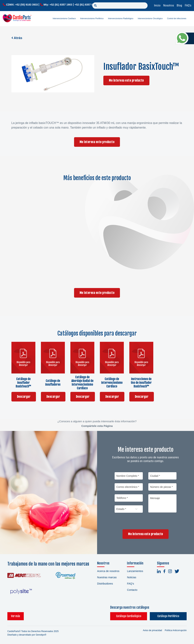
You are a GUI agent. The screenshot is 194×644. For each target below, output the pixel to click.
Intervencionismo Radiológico (121, 18)
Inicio (157, 5)
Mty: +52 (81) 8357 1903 (58, 5)
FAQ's (188, 5)
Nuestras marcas (107, 577)
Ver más (16, 616)
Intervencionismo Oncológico (150, 18)
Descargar (24, 397)
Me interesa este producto (126, 80)
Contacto (132, 590)
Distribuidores (105, 584)
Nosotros (169, 5)
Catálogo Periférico (168, 616)
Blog (179, 5)
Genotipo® (41, 635)
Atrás (17, 38)
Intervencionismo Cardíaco (64, 18)
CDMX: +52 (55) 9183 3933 (22, 5)
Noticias (132, 577)
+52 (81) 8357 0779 (86, 5)
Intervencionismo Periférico (92, 18)
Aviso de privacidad (152, 630)
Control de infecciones (177, 18)
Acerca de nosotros (108, 571)
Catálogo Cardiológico (129, 616)
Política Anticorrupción (176, 630)
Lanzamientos (135, 571)
